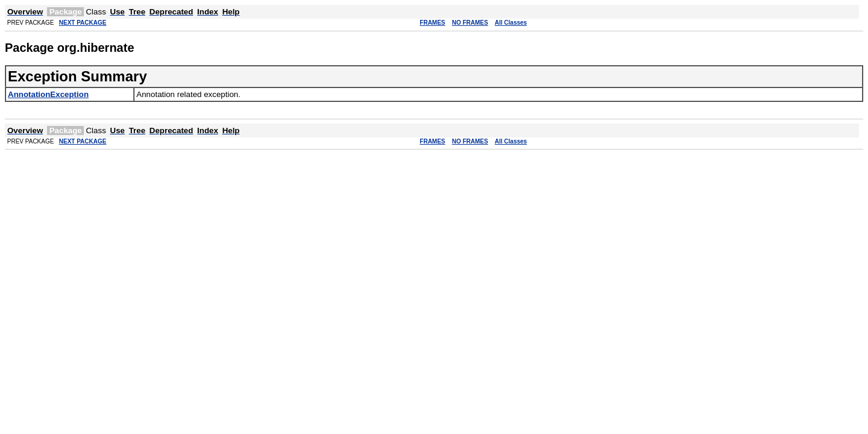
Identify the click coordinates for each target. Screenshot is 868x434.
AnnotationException (48, 94)
